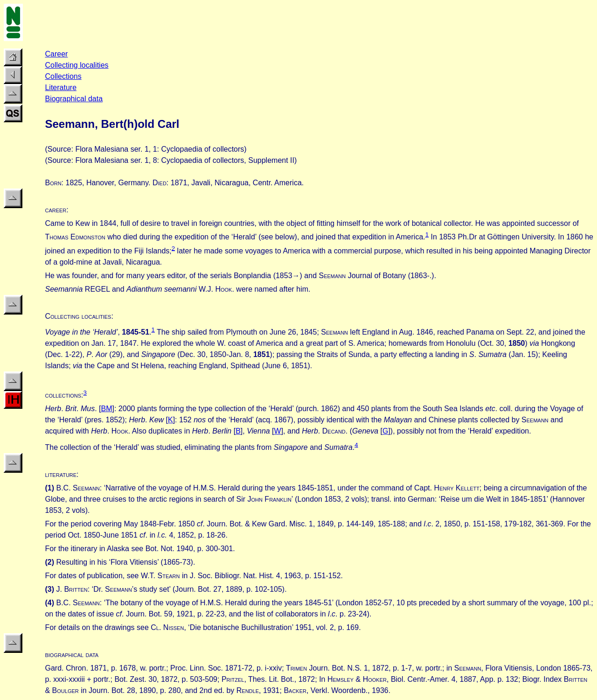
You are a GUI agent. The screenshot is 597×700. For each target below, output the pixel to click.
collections (63, 395)
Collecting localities (76, 65)
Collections (63, 76)
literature (61, 474)
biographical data (72, 654)
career (56, 210)
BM (107, 409)
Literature (61, 87)
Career (56, 54)
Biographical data (74, 99)
